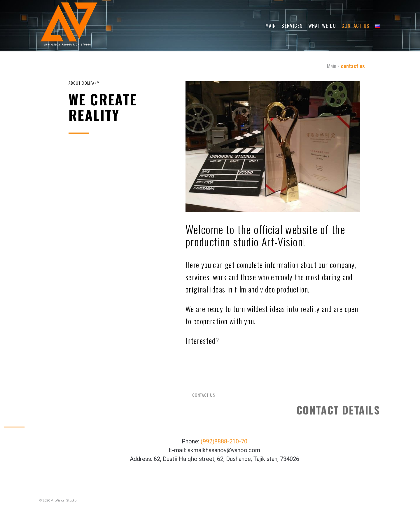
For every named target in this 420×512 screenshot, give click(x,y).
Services (292, 26)
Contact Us (356, 26)
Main (271, 26)
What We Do (322, 26)
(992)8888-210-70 (224, 441)
